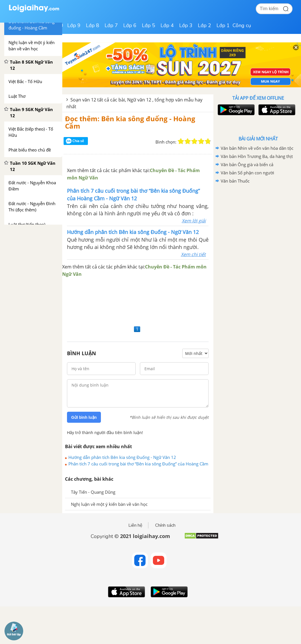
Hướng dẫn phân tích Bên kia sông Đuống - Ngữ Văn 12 (122, 457)
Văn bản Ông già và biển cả (247, 164)
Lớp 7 (111, 25)
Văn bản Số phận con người (247, 173)
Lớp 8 (93, 25)
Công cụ (242, 25)
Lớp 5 (149, 25)
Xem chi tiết (193, 254)
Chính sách (165, 525)
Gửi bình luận (84, 417)
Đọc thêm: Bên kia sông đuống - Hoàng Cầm (130, 122)
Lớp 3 (186, 25)
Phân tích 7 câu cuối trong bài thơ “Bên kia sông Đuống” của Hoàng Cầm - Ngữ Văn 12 (138, 464)
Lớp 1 (223, 25)
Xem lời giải (194, 221)
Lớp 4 (167, 25)
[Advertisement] (138, 301)
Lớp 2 (204, 25)
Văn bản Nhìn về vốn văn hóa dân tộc (257, 148)
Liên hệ (135, 525)
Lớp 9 (74, 25)
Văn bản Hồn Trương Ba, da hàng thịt (257, 156)
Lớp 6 (130, 25)
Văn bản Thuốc (235, 181)
